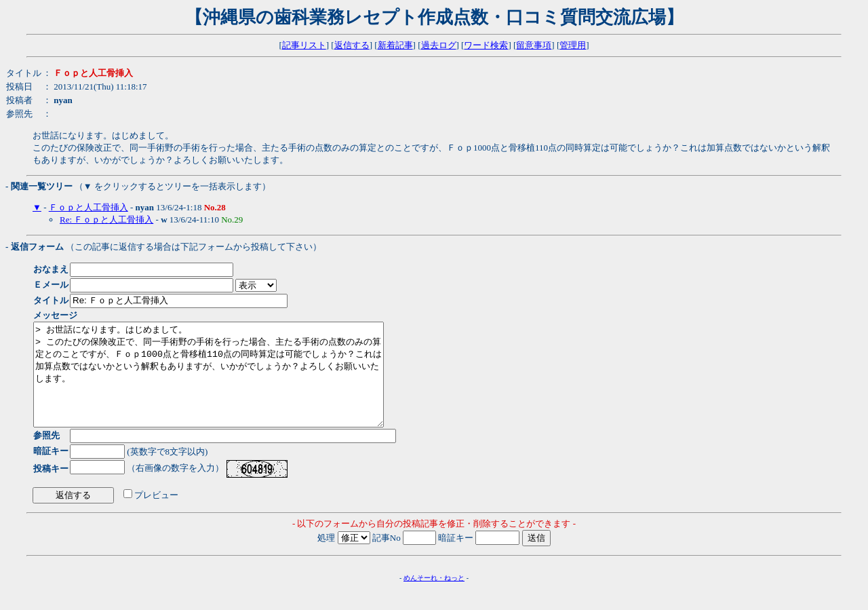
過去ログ (439, 45)
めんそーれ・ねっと (434, 598)
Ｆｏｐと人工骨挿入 (88, 207)
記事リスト (304, 45)
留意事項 (534, 45)
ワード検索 (486, 45)
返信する (352, 45)
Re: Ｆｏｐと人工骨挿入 (106, 220)
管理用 (573, 45)
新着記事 (395, 45)
